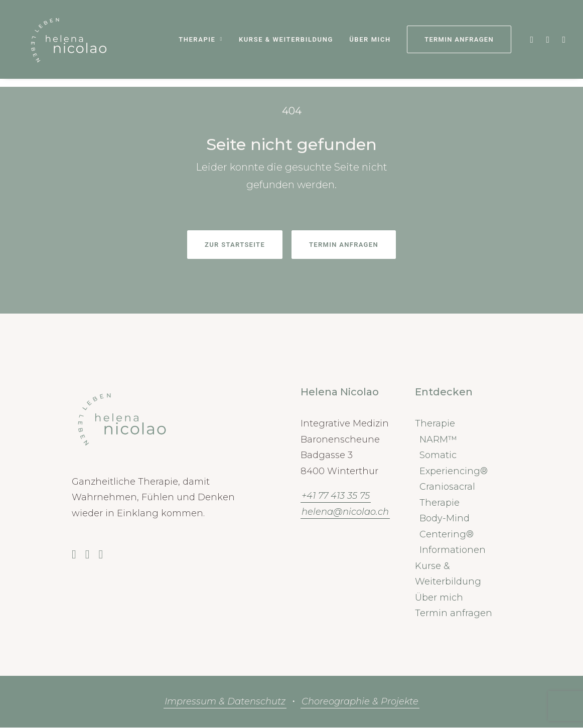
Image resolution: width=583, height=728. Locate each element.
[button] (531, 44)
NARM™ (438, 440)
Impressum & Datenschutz (225, 702)
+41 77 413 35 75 (336, 496)
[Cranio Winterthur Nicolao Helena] (64, 44)
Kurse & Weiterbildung (286, 44)
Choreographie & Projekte (360, 702)
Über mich (370, 44)
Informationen (453, 550)
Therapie (200, 44)
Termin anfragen (454, 614)
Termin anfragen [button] (344, 245)
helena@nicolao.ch (345, 512)
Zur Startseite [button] (235, 245)
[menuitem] (200, 44)
